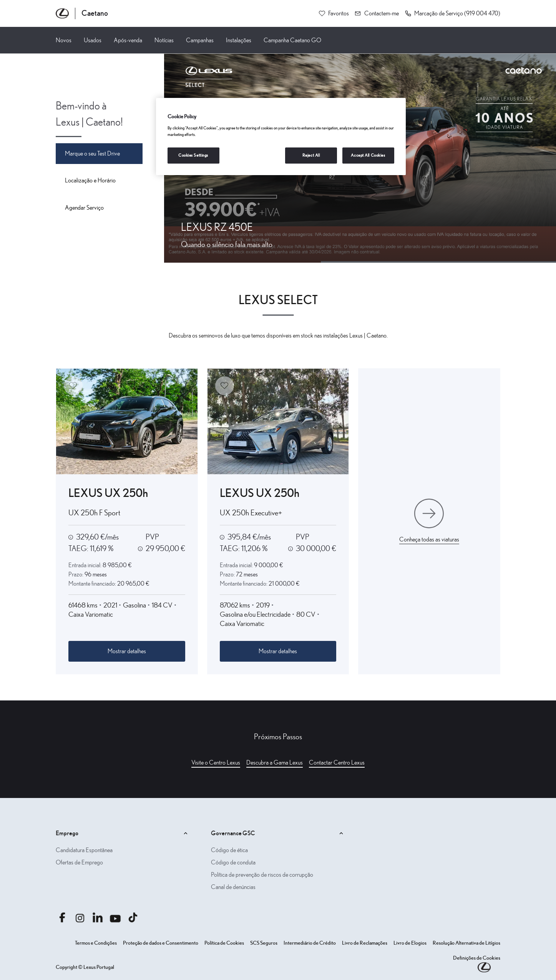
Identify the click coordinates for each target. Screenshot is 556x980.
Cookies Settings (193, 155)
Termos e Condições (96, 943)
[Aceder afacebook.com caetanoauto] (62, 917)
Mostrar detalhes (127, 651)
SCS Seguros (264, 943)
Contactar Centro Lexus (337, 763)
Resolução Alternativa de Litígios (466, 943)
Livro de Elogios (410, 943)
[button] (453, 13)
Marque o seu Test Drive (92, 154)
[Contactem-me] (377, 13)
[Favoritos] (334, 13)
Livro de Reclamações (365, 943)
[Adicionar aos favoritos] (73, 386)
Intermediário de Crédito (310, 943)
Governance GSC (278, 833)
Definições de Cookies (477, 958)
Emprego (123, 833)
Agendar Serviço (84, 208)
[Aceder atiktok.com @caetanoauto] (133, 917)
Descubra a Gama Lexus (275, 763)
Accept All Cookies (368, 155)
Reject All (311, 155)
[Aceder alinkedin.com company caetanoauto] (98, 917)
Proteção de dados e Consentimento (161, 943)
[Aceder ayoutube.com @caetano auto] (115, 917)
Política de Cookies (224, 943)
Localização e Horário (90, 180)
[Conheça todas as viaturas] (429, 521)
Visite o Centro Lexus (216, 763)
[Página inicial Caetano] (82, 13)
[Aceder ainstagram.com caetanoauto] (80, 917)
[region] (281, 137)
